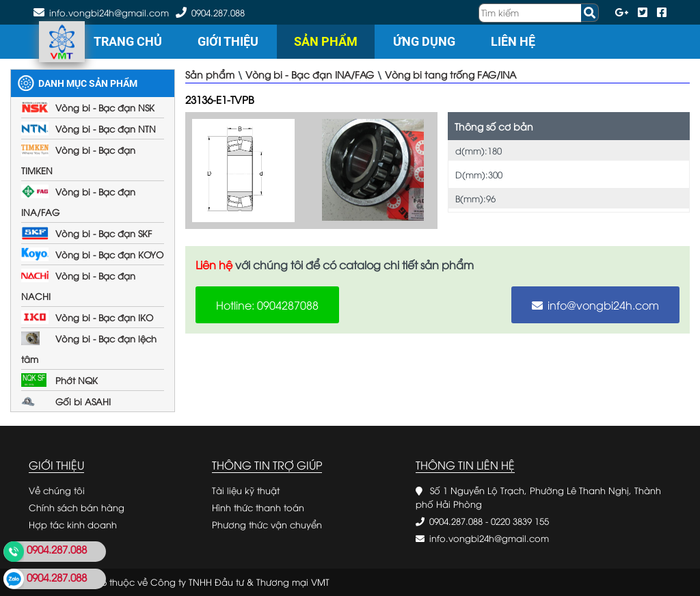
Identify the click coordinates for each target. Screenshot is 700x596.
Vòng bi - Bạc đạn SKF (104, 233)
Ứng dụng (424, 41)
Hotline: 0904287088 (267, 305)
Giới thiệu (228, 41)
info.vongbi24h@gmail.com (489, 538)
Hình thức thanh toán (258, 507)
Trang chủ (128, 41)
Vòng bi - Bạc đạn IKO (104, 317)
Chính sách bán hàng (77, 507)
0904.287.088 (218, 12)
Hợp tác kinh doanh (73, 524)
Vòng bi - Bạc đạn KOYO (109, 254)
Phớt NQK (77, 380)
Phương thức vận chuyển (267, 524)
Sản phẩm (326, 41)
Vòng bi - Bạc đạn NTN (106, 128)
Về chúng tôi (57, 490)
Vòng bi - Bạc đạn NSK (105, 107)
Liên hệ (513, 41)
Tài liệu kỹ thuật (246, 490)
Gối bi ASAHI (83, 401)
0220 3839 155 (520, 521)
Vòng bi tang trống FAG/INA (450, 74)
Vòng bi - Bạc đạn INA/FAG (310, 74)
